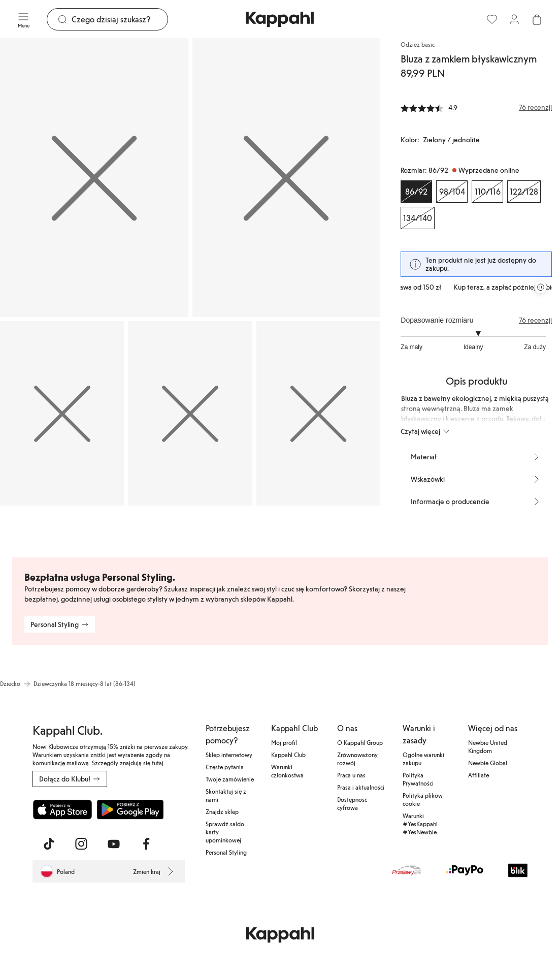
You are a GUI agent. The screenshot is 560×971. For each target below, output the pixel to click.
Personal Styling (226, 852)
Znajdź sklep (222, 811)
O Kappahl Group (360, 742)
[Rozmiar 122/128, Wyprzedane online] (524, 192)
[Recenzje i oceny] (476, 107)
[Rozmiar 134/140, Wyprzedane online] (418, 218)
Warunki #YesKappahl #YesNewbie (420, 824)
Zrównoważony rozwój (357, 759)
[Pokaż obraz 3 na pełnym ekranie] (62, 413)
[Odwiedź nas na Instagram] (81, 844)
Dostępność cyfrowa (352, 803)
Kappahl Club (288, 755)
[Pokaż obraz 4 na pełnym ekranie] (190, 413)
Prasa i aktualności (361, 787)
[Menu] (23, 19)
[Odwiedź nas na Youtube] (114, 844)
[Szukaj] (120, 19)
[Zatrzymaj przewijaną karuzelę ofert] (541, 287)
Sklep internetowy (229, 755)
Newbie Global (488, 763)
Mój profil (284, 742)
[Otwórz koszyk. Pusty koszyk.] (537, 19)
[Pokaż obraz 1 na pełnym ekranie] (94, 178)
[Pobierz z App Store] (62, 809)
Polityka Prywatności (418, 779)
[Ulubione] (492, 19)
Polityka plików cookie (423, 799)
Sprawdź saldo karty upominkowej (225, 832)
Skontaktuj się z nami (226, 795)
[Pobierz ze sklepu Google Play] (130, 809)
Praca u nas (351, 775)
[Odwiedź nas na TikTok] (49, 844)
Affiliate (479, 775)
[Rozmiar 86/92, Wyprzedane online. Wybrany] (416, 192)
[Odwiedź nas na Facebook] (146, 844)
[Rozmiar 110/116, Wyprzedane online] (487, 192)
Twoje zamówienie (230, 779)
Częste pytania (225, 767)
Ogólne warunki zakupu (423, 759)
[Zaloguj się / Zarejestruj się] (514, 19)
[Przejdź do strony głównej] (280, 19)
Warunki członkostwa (287, 771)
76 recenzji (535, 320)
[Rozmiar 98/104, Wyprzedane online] (452, 192)
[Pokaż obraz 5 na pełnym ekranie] (318, 413)
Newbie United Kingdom (488, 746)
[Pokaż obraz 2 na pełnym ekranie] (287, 178)
